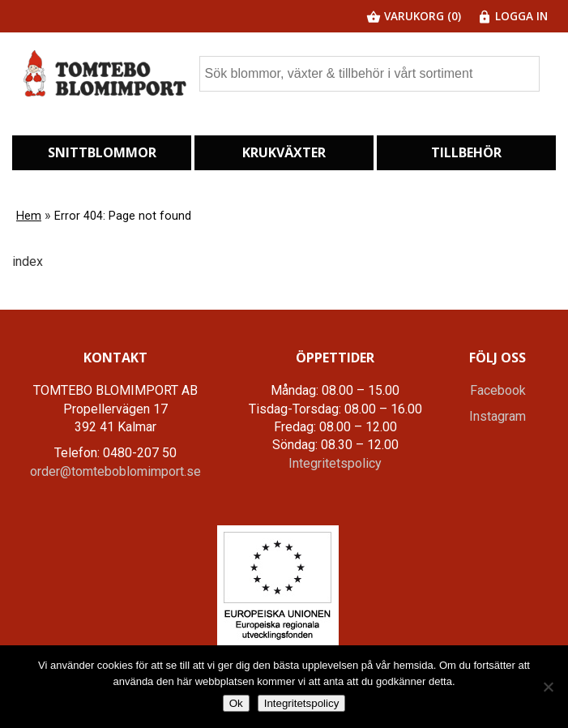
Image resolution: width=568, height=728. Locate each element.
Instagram (498, 416)
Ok (236, 703)
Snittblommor (102, 152)
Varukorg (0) (414, 16)
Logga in (512, 16)
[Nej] (548, 687)
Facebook (498, 390)
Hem (29, 216)
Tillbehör (466, 152)
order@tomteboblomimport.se (115, 471)
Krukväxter (284, 152)
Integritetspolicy (335, 463)
